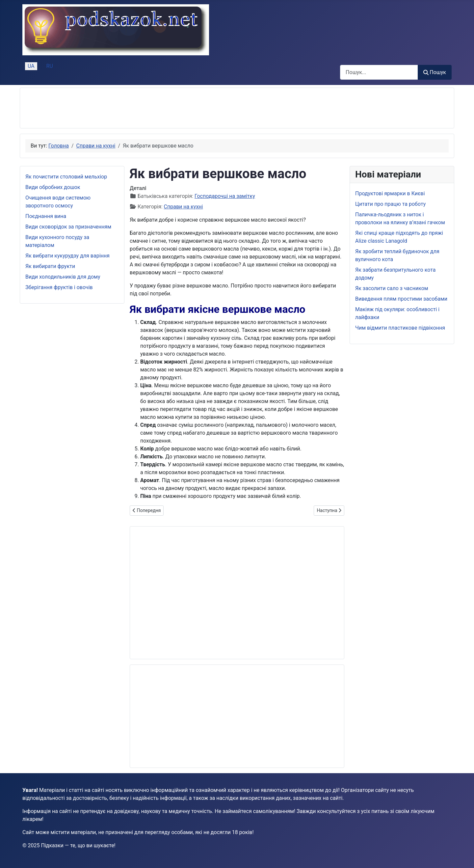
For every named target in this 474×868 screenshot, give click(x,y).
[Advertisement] (145, 108)
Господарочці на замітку (225, 196)
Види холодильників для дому (63, 277)
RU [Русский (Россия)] (50, 66)
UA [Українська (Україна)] (31, 66)
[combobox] (379, 72)
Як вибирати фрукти (50, 266)
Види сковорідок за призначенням (68, 227)
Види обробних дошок (53, 187)
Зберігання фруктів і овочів (59, 287)
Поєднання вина (46, 216)
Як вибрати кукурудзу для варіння (67, 256)
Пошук (435, 72)
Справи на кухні (184, 207)
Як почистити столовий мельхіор (66, 177)
